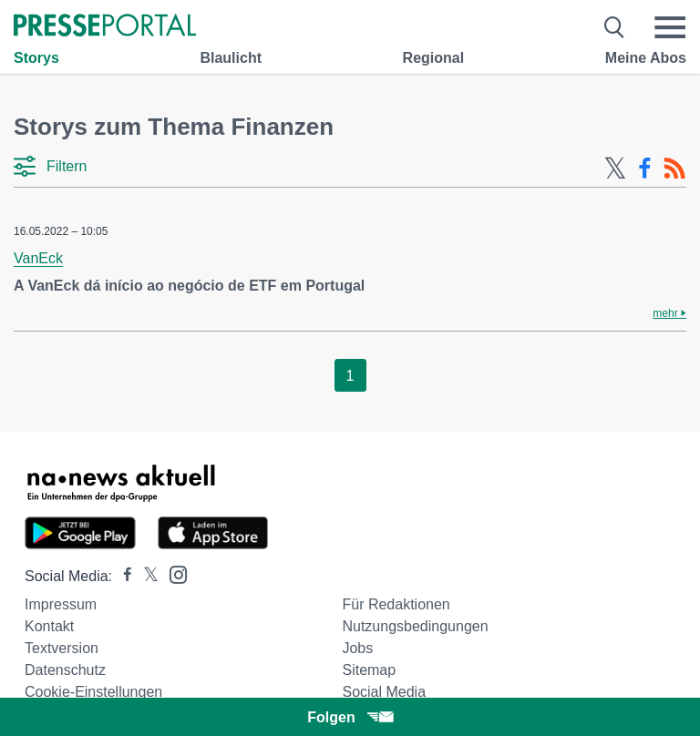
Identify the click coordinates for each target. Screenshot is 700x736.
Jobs (357, 648)
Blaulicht (231, 58)
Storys (36, 58)
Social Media (384, 692)
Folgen (350, 717)
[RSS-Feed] (674, 169)
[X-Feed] (615, 169)
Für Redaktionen (396, 604)
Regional (434, 58)
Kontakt (49, 626)
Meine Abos (646, 58)
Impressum (61, 604)
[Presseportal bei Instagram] (173, 573)
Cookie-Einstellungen (93, 692)
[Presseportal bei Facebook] (122, 576)
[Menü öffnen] (670, 27)
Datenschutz (65, 670)
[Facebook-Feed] (645, 169)
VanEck (38, 258)
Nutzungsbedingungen (415, 626)
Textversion (62, 648)
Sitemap (369, 670)
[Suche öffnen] (615, 27)
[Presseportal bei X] (145, 576)
